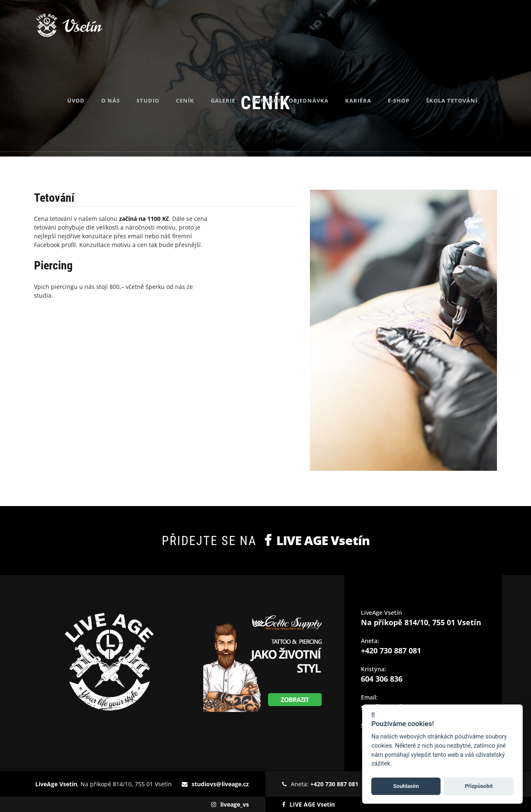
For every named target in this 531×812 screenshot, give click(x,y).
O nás (123, 75)
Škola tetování (465, 75)
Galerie (236, 75)
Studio (161, 75)
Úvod (89, 75)
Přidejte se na (265, 541)
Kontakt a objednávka (303, 75)
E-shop (412, 75)
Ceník (198, 75)
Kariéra (371, 75)
